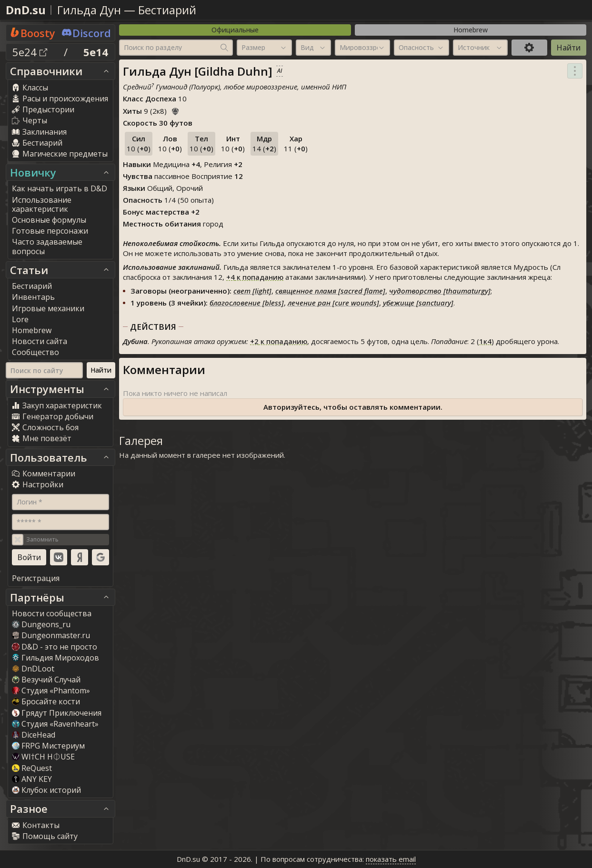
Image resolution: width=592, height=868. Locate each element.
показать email (391, 859)
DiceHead (34, 735)
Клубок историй (46, 790)
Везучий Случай (46, 680)
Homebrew (471, 30)
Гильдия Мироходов (55, 658)
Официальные (235, 30)
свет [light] (252, 291)
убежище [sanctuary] (418, 303)
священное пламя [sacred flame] (330, 291)
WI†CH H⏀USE (43, 757)
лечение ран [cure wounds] (333, 303)
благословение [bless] (247, 303)
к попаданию (255, 277)
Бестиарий (167, 10)
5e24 (30, 52)
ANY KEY (32, 779)
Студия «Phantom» (51, 690)
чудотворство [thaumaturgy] (440, 291)
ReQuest (32, 768)
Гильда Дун (89, 10)
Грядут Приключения (57, 713)
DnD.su (26, 10)
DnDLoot (33, 669)
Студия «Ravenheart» (55, 724)
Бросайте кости (46, 701)
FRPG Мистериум (48, 746)
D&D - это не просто (55, 647)
